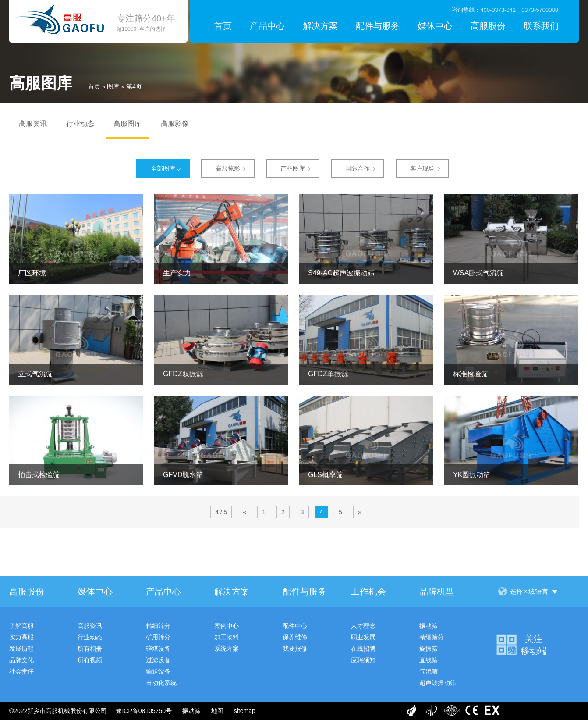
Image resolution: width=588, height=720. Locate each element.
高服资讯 (33, 123)
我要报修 (295, 649)
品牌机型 (437, 592)
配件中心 (295, 626)
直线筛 (429, 660)
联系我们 (541, 26)
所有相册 (90, 649)
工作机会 (368, 592)
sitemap (245, 711)
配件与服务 (378, 26)
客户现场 (422, 168)
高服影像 (175, 123)
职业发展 (363, 637)
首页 (223, 26)
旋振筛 (429, 649)
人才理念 (363, 626)
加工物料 (227, 637)
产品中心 (267, 26)
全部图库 (163, 168)
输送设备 (158, 671)
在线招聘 (363, 649)
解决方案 (320, 26)
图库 (113, 86)
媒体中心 (435, 26)
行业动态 (80, 123)
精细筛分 (158, 626)
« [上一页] (244, 512)
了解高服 (21, 626)
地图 (217, 711)
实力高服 (21, 637)
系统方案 (227, 649)
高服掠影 (228, 168)
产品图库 (293, 168)
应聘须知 (363, 660)
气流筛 (429, 671)
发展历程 (21, 649)
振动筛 (429, 626)
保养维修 (295, 637)
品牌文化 (21, 660)
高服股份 (488, 26)
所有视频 (90, 660)
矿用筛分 (158, 637)
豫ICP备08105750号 (144, 711)
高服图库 (128, 123)
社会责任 (21, 671)
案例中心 (227, 626)
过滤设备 (158, 660)
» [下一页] (360, 512)
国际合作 (358, 168)
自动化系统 (161, 683)
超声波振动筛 (438, 683)
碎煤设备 (158, 649)
